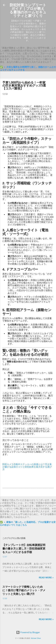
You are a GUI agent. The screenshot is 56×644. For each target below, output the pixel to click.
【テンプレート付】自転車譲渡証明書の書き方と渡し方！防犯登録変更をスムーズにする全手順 (24, 549)
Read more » (46, 578)
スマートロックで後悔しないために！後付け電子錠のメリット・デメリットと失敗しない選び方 (24, 590)
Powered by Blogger (28, 632)
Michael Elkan (36, 638)
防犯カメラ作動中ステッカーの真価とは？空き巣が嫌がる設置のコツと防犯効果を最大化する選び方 (27, 467)
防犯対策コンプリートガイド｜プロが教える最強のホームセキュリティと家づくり (28, 10)
